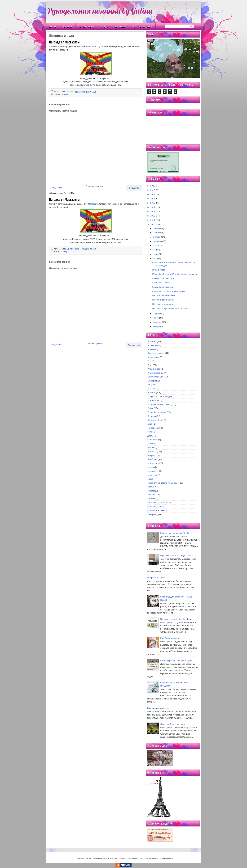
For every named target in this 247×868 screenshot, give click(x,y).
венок (150, 432)
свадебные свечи (156, 506)
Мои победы (120, 27)
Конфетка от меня (156, 578)
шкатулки (152, 514)
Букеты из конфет (156, 353)
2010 (153, 224)
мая (155, 258)
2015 (153, 203)
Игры (150, 365)
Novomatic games (136, 858)
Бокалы (151, 349)
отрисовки (152, 475)
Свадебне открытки (157, 412)
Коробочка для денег (170, 638)
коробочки (152, 459)
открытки (152, 471)
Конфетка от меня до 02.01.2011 (176, 533)
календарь (153, 440)
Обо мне (53, 27)
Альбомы (152, 341)
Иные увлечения (155, 373)
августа (157, 246)
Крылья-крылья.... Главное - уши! (176, 660)
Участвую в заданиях (142, 27)
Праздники (153, 400)
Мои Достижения (86, 27)
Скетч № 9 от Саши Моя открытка (169, 291)
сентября (157, 241)
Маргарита (93, 46)
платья (151, 487)
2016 (153, 199)
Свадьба (152, 416)
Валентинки (153, 357)
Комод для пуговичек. (163, 287)
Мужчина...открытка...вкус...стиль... (177, 555)
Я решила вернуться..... (159, 708)
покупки (151, 499)
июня (155, 254)
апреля (156, 314)
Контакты (67, 27)
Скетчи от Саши (155, 420)
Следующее (56, 187)
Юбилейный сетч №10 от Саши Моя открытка (174, 274)
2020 (153, 186)
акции (150, 424)
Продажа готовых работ (159, 404)
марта (156, 318)
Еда (149, 361)
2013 (153, 212)
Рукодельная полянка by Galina (100, 11)
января (156, 326)
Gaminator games (165, 858)
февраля (157, 322)
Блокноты (152, 345)
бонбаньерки (154, 428)
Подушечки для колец (158, 396)
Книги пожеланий (156, 377)
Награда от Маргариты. (164, 304)
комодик (151, 447)
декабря (157, 228)
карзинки (152, 444)
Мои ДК (104, 27)
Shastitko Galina (66, 91)
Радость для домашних (164, 295)
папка (150, 479)
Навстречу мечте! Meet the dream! (177, 619)
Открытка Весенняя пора (172, 724)
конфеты (152, 455)
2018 (153, 190)
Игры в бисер (159, 270)
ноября (156, 233)
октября (157, 237)
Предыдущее (134, 188)
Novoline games (151, 858)
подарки (151, 495)
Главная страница (95, 186)
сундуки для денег (156, 510)
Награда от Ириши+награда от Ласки (170, 308)
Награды (65, 94)
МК (149, 385)
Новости (151, 392)
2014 (153, 207)
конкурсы (152, 451)
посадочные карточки (158, 502)
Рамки (150, 408)
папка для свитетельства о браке (163, 483)
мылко (151, 467)
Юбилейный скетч (161, 283)
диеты (150, 436)
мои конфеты (154, 463)
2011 (153, 220)
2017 (153, 194)
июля (155, 250)
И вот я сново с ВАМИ (163, 300)
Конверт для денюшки (163, 278)
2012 (153, 216)
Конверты (152, 381)
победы (151, 491)
